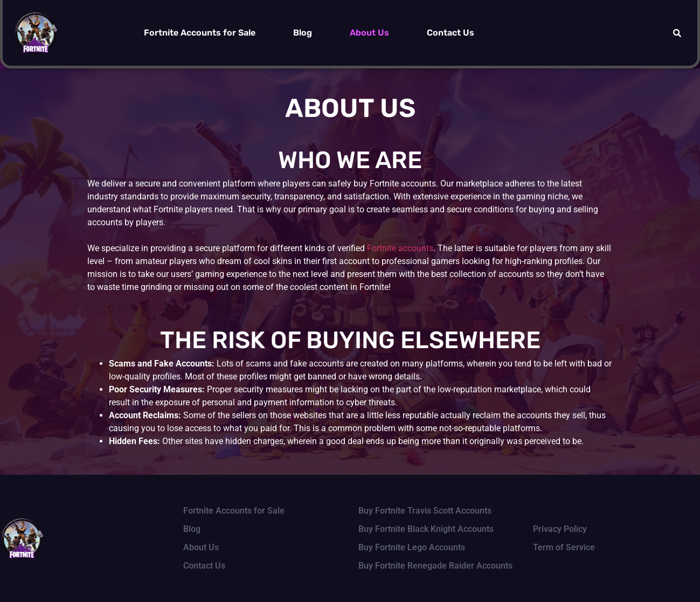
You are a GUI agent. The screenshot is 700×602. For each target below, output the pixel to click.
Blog (303, 33)
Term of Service (564, 547)
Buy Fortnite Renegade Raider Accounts (435, 566)
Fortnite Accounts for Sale (200, 33)
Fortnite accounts (400, 248)
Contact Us (451, 33)
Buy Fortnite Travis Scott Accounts (425, 511)
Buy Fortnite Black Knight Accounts (426, 529)
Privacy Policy (560, 529)
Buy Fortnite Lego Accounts (412, 547)
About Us (369, 33)
